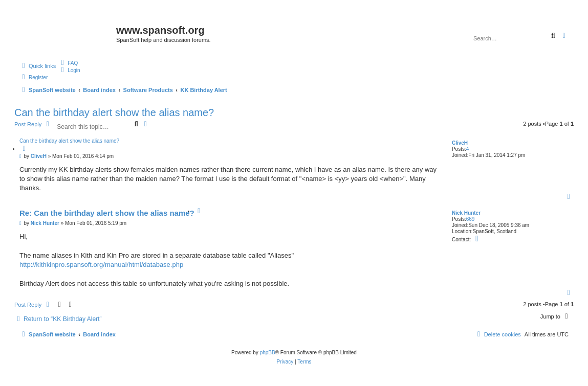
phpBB (268, 353)
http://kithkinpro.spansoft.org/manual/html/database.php (101, 265)
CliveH (460, 143)
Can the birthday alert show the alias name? (114, 112)
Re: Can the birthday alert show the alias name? (107, 213)
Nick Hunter (466, 213)
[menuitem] (68, 63)
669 (471, 219)
